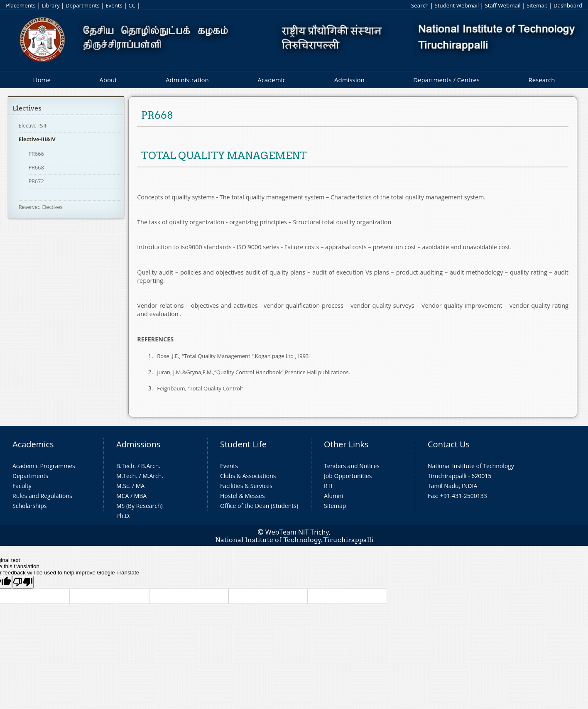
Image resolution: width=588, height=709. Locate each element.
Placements (21, 5)
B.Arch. (151, 466)
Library (50, 5)
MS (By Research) (140, 506)
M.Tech (126, 476)
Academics (33, 444)
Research (541, 80)
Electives (27, 108)
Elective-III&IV (37, 139)
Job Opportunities (348, 476)
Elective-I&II (32, 125)
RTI (328, 486)
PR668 (36, 167)
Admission (349, 80)
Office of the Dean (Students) (259, 506)
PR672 (36, 181)
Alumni (333, 496)
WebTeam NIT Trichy (297, 532)
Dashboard (568, 5)
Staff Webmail (502, 5)
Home (42, 80)
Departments (83, 5)
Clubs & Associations (248, 476)
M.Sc (123, 486)
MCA (122, 496)
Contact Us (449, 444)
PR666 (36, 154)
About (108, 80)
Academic (271, 80)
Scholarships (29, 506)
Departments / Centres (446, 80)
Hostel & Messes (243, 496)
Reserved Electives (41, 207)
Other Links (346, 444)
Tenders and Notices (352, 466)
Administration (187, 80)
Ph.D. (124, 516)
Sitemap (537, 5)
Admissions (138, 444)
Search (420, 5)
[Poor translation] (23, 582)
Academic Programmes (44, 466)
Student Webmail (457, 5)
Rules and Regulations (42, 496)
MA (140, 486)
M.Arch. (153, 476)
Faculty (22, 486)
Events (114, 5)
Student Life (243, 444)
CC (132, 5)
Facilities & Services (246, 486)
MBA (141, 496)
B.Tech (125, 466)
